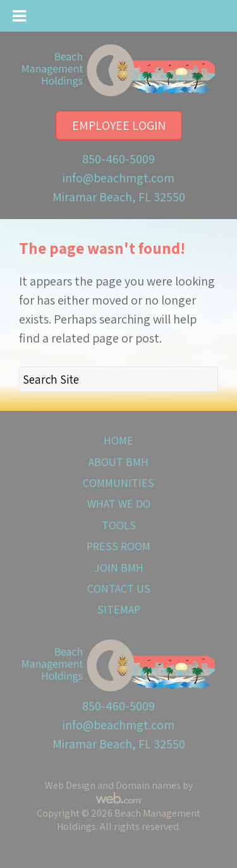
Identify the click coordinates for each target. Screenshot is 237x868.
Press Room (118, 546)
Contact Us (119, 588)
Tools (119, 525)
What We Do (119, 504)
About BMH (118, 462)
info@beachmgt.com (118, 178)
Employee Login (119, 125)
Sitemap (119, 609)
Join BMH (119, 568)
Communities (118, 483)
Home (118, 440)
